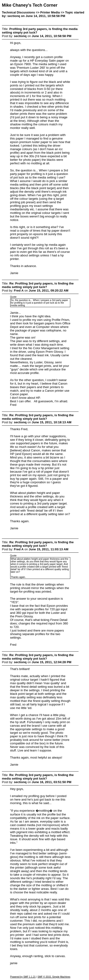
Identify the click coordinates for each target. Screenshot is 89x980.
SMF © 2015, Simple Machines (54, 977)
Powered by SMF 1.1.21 (23, 977)
